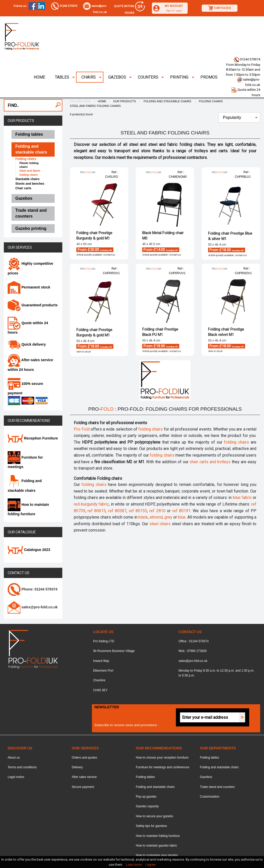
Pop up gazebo (146, 785)
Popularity (232, 106)
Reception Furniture (33, 426)
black (143, 505)
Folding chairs (211, 90)
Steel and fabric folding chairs (95, 94)
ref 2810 (157, 499)
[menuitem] (39, 66)
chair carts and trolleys (210, 450)
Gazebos (117, 65)
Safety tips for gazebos (151, 814)
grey (168, 505)
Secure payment (83, 775)
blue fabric (242, 486)
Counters (148, 65)
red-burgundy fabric (91, 492)
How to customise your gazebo (157, 844)
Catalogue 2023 (29, 538)
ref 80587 (117, 499)
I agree (151, 865)
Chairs (89, 65)
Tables (62, 65)
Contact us (19, 561)
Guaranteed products (33, 293)
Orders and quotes (84, 746)
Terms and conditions (22, 756)
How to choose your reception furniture (162, 746)
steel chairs (160, 512)
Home (39, 65)
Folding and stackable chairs (168, 90)
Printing (179, 65)
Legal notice (16, 765)
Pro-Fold (82, 417)
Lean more (134, 865)
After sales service (84, 765)
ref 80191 (181, 499)
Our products (21, 109)
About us (14, 746)
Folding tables (145, 765)
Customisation (210, 785)
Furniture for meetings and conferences (163, 756)
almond (156, 505)
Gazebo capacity (147, 795)
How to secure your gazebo (154, 804)
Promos (209, 65)
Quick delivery (27, 333)
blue (182, 505)
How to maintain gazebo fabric (156, 834)
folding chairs (151, 417)
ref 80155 (138, 499)
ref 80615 (97, 499)
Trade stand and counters (217, 775)
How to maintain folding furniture (158, 824)
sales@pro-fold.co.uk (193, 649)
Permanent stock (29, 275)
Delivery (77, 756)
